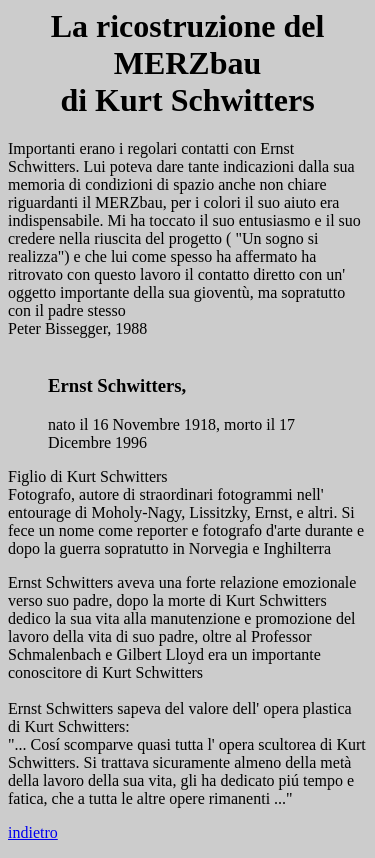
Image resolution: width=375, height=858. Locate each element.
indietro (33, 832)
